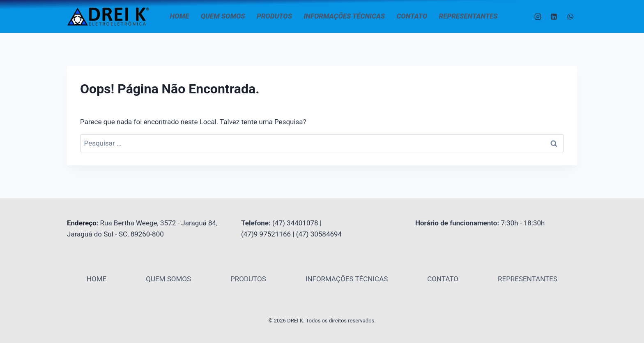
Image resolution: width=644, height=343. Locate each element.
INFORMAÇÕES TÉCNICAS (344, 16)
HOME (180, 16)
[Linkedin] (554, 16)
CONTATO (412, 16)
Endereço (82, 223)
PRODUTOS (274, 16)
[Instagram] (538, 16)
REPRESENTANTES (468, 16)
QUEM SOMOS (223, 16)
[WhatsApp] (570, 16)
